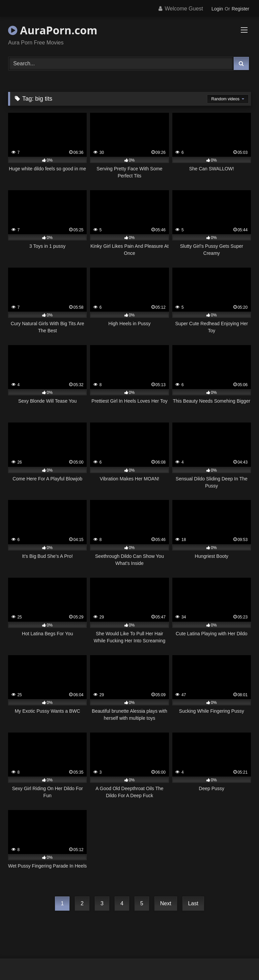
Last (193, 903)
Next (166, 903)
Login (217, 9)
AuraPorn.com (53, 30)
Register (240, 9)
